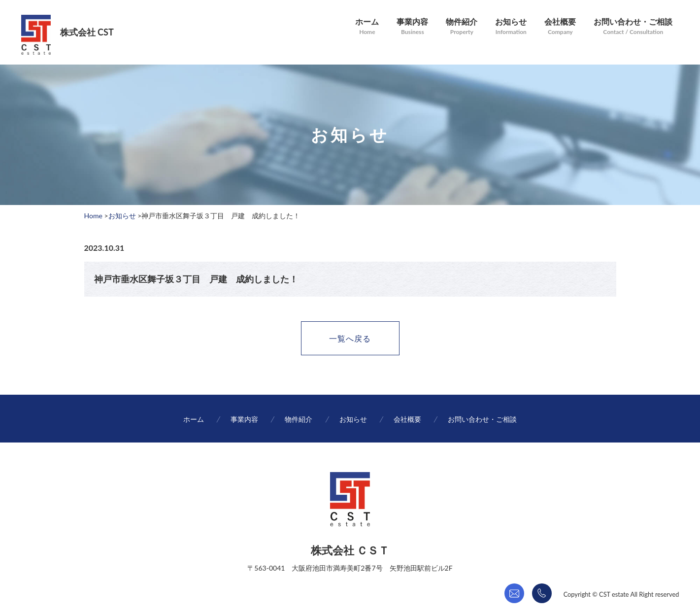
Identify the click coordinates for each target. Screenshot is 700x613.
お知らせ (511, 27)
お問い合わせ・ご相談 (633, 27)
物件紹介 (462, 27)
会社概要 (560, 27)
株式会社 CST (87, 32)
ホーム (367, 27)
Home (93, 216)
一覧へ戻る (350, 338)
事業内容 (412, 27)
